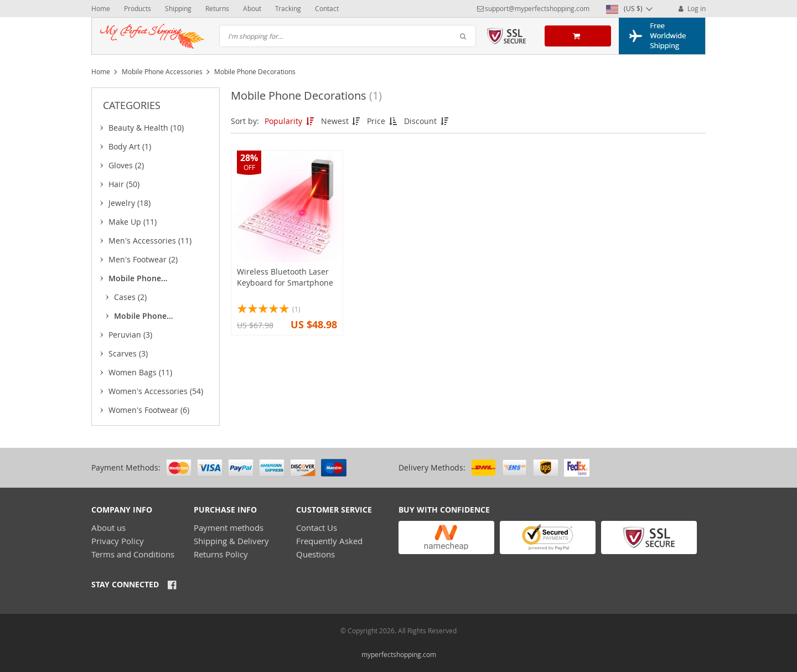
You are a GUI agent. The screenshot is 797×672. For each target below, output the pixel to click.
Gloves (126, 165)
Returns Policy (221, 554)
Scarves (128, 353)
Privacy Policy (118, 541)
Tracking (288, 8)
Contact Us (317, 528)
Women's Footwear (149, 410)
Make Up (133, 222)
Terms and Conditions (133, 554)
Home (101, 8)
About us (108, 528)
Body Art (130, 146)
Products (138, 8)
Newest (341, 121)
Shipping (178, 8)
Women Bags (140, 372)
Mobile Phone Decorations (143, 318)
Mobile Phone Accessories (162, 71)
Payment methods (229, 528)
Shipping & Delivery (231, 541)
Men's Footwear (143, 259)
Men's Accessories (150, 241)
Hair (124, 184)
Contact (327, 8)
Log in (691, 8)
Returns (217, 8)
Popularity (290, 121)
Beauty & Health (146, 128)
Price (383, 121)
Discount (427, 121)
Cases (130, 297)
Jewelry (130, 203)
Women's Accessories (156, 391)
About (252, 8)
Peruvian (130, 335)
